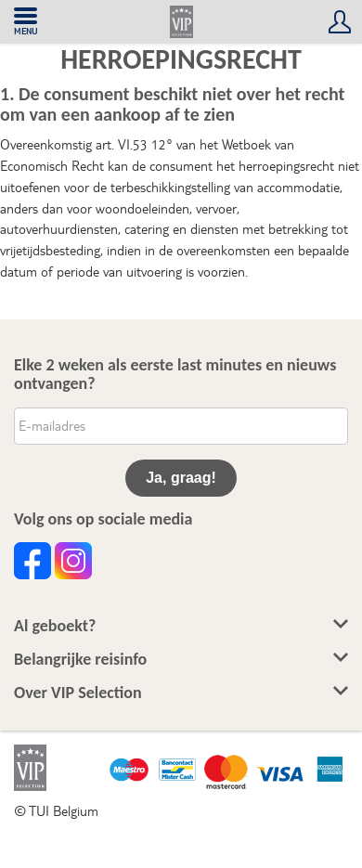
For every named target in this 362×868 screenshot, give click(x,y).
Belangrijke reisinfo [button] (181, 660)
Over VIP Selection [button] (181, 693)
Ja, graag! (181, 478)
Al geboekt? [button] (181, 626)
